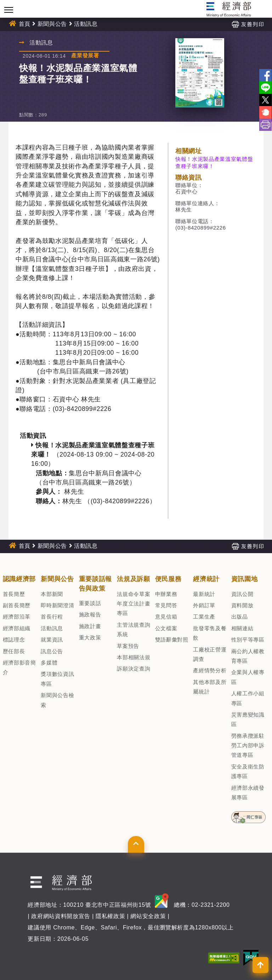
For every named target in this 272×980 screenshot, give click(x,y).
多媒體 (49, 663)
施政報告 (90, 614)
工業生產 (204, 617)
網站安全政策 (148, 916)
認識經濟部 (19, 579)
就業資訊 (52, 640)
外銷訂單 (204, 605)
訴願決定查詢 (134, 669)
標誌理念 (14, 640)
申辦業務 (166, 594)
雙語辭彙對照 (172, 640)
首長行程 (52, 617)
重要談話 (90, 603)
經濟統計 (206, 579)
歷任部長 (14, 651)
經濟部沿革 (17, 617)
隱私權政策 (110, 916)
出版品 (240, 617)
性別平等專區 (248, 640)
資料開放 (242, 605)
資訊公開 (242, 594)
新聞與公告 (52, 24)
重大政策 (90, 637)
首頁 (25, 24)
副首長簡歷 (17, 605)
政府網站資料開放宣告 (61, 916)
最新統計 (204, 594)
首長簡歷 (14, 594)
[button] (136, 844)
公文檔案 (166, 628)
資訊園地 (245, 579)
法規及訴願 (133, 579)
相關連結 (242, 628)
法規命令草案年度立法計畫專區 (134, 604)
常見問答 (166, 605)
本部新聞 (52, 594)
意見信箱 (166, 617)
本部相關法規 (134, 657)
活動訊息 (86, 24)
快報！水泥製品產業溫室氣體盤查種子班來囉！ (214, 162)
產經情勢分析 (210, 670)
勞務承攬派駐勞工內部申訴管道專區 (248, 746)
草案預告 (128, 646)
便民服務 (168, 579)
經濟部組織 (17, 628)
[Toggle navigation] (9, 10)
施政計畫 (90, 626)
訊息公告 (52, 651)
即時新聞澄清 (57, 605)
